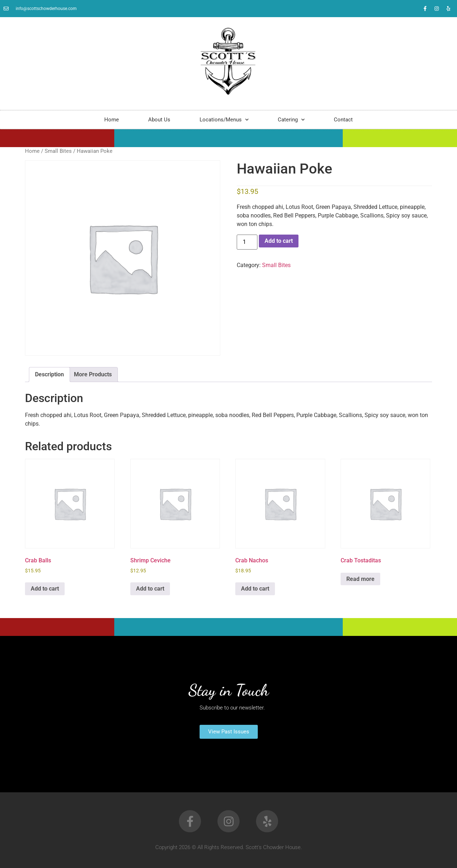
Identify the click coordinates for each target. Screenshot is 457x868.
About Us (159, 120)
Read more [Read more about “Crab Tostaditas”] (360, 579)
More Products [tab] (93, 374)
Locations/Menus (224, 120)
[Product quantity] (247, 242)
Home (112, 120)
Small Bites (58, 151)
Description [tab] (49, 374)
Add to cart (279, 241)
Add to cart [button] (45, 589)
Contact (343, 120)
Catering (291, 120)
